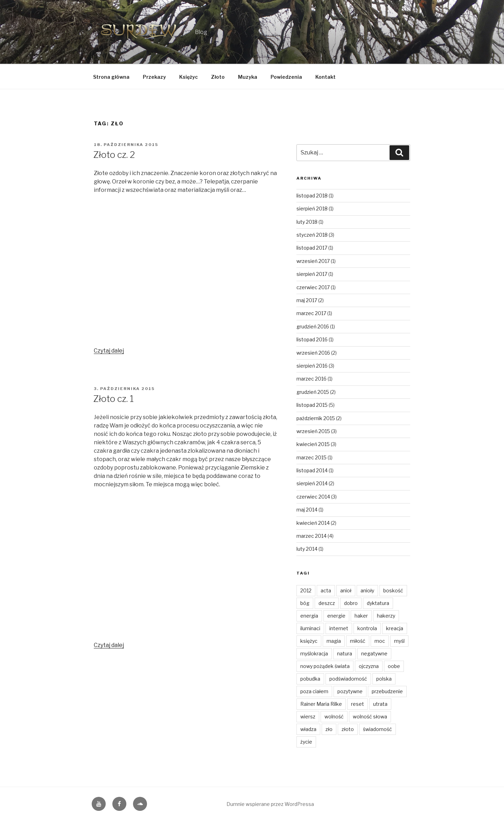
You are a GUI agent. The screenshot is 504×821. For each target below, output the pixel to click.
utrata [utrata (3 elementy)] (380, 704)
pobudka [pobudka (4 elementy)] (310, 679)
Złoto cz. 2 (114, 155)
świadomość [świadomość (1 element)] (377, 729)
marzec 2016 (311, 379)
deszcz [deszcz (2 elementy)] (327, 603)
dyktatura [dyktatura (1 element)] (378, 603)
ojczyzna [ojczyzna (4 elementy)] (369, 666)
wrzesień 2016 (313, 353)
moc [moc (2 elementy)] (380, 641)
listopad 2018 (312, 196)
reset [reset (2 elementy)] (358, 704)
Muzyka (248, 77)
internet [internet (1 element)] (339, 628)
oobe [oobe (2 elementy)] (394, 666)
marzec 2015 (311, 457)
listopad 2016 (312, 339)
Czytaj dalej (109, 351)
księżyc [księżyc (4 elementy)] (309, 641)
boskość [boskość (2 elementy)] (393, 590)
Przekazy (154, 77)
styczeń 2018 (312, 235)
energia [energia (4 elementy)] (309, 616)
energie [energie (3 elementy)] (336, 616)
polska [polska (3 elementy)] (384, 679)
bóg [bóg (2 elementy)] (305, 603)
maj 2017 (307, 300)
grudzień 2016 (313, 326)
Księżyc (188, 77)
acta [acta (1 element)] (326, 590)
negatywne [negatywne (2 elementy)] (374, 653)
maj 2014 (307, 510)
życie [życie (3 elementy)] (306, 742)
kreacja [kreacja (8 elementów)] (395, 628)
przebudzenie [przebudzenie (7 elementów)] (387, 691)
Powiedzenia (286, 77)
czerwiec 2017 (313, 287)
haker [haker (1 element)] (361, 616)
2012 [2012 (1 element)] (306, 590)
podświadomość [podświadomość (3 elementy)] (348, 679)
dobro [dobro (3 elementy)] (351, 603)
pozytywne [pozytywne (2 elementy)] (350, 691)
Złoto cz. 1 (113, 399)
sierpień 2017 (312, 274)
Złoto (218, 77)
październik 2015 (316, 418)
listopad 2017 (312, 248)
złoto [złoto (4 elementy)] (348, 729)
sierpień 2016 (312, 366)
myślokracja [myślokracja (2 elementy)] (314, 653)
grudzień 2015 (313, 392)
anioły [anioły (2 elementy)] (367, 590)
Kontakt (325, 77)
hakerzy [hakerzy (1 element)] (386, 616)
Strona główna (111, 77)
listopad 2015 (312, 405)
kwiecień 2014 (313, 523)
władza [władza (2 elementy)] (308, 729)
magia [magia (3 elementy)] (334, 641)
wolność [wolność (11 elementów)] (334, 716)
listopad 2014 (312, 470)
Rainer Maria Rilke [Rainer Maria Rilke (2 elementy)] (321, 704)
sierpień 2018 (312, 208)
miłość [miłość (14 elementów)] (358, 641)
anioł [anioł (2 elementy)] (346, 590)
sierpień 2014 (312, 483)
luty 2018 (307, 222)
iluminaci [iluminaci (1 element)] (310, 628)
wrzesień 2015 (313, 431)
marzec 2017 (311, 313)
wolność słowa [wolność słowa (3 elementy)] (370, 716)
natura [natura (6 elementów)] (345, 653)
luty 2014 (307, 549)
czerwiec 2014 (313, 497)
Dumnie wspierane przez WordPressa (270, 804)
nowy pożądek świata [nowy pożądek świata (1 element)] (325, 666)
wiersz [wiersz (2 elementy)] (308, 716)
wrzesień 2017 (313, 261)
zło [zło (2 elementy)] (329, 729)
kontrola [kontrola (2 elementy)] (367, 628)
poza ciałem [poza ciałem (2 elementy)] (314, 691)
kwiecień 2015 (313, 444)
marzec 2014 (311, 536)
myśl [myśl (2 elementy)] (399, 641)
